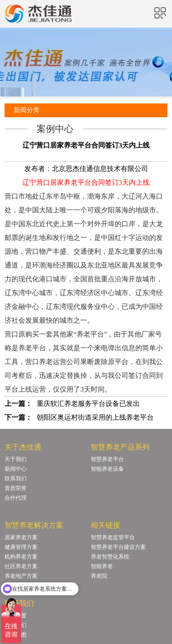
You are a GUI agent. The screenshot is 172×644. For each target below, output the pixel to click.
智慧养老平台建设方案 (118, 547)
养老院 (99, 576)
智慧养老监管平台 (113, 537)
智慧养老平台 (107, 459)
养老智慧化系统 (110, 557)
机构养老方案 (21, 557)
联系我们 (16, 479)
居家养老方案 (21, 537)
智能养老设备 (107, 469)
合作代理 (16, 498)
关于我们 (16, 459)
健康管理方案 (21, 547)
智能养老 (102, 566)
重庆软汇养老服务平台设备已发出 (88, 404)
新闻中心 (16, 469)
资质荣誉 (16, 488)
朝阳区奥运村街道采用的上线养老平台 (95, 417)
